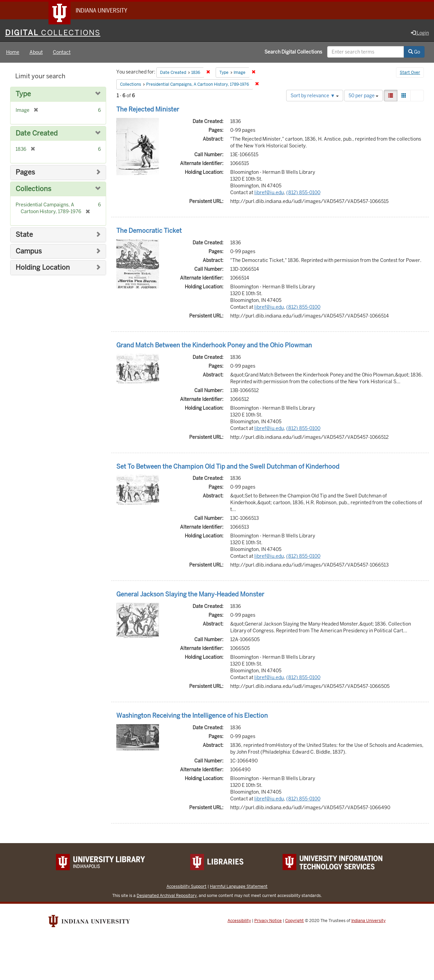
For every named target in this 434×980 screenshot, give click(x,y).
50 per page (363, 96)
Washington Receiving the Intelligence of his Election (192, 716)
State (24, 235)
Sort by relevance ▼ (315, 96)
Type (23, 94)
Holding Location (43, 268)
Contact (62, 52)
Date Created (37, 133)
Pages (25, 172)
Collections (33, 189)
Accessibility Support (186, 886)
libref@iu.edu (269, 192)
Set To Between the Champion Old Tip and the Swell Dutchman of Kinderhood (228, 466)
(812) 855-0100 (303, 192)
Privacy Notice (268, 921)
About (36, 52)
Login (420, 33)
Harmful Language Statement (239, 886)
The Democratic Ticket (149, 231)
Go (414, 52)
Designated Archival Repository (167, 895)
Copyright (294, 921)
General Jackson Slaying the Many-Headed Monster (190, 594)
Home (13, 52)
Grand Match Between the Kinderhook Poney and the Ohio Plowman (214, 345)
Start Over (410, 73)
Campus (29, 251)
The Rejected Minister (148, 109)
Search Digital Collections (293, 52)
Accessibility (239, 921)
